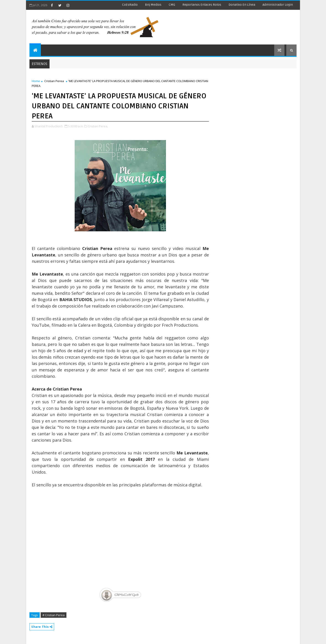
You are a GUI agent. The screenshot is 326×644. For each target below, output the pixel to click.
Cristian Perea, (98, 126)
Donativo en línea (242, 5)
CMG (172, 5)
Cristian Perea (54, 81)
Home (36, 81)
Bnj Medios (153, 5)
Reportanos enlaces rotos (202, 5)
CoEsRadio (130, 5)
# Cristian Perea (54, 615)
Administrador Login (278, 5)
